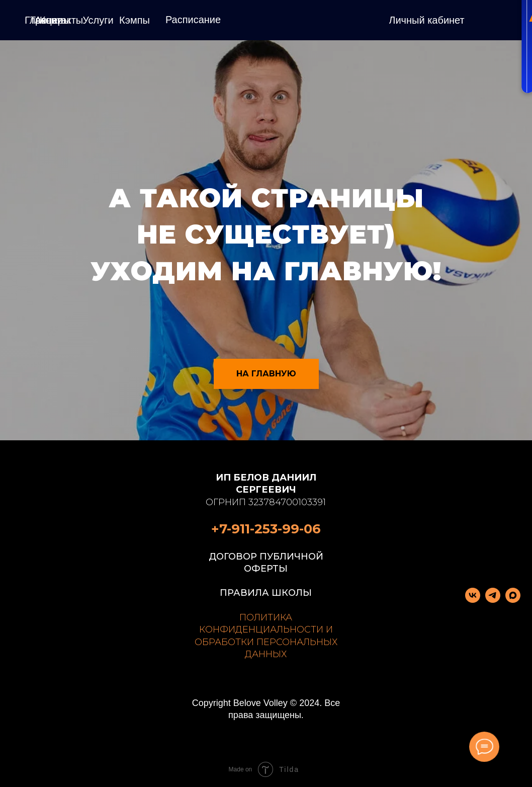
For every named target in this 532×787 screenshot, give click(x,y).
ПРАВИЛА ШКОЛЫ (266, 593)
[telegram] (493, 600)
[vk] (473, 600)
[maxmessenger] (513, 600)
